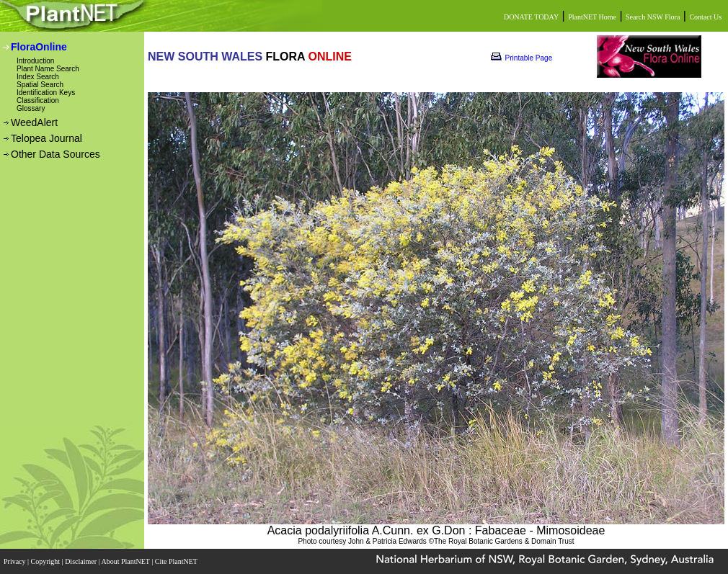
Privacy (15, 561)
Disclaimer (81, 561)
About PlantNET (126, 561)
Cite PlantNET (177, 561)
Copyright (46, 561)
